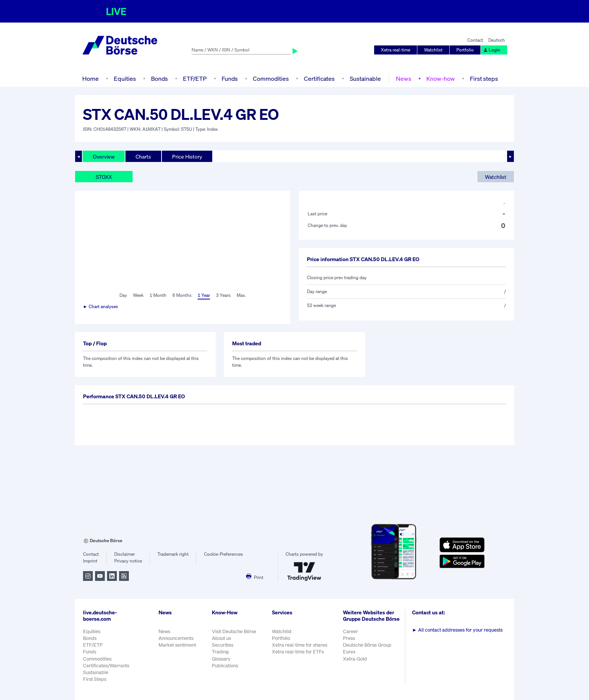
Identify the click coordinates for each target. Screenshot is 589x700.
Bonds (159, 79)
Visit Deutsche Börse (234, 631)
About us (221, 638)
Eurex (349, 652)
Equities (125, 79)
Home (91, 79)
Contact (475, 40)
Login (492, 50)
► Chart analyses (100, 306)
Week (138, 295)
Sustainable (365, 79)
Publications (225, 666)
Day (123, 295)
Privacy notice (128, 561)
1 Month (158, 295)
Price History (187, 156)
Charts (143, 156)
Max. (241, 295)
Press (349, 638)
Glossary (221, 659)
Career (350, 631)
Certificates (319, 79)
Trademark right (173, 554)
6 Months (182, 295)
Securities (223, 645)
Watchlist (433, 50)
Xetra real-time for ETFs (298, 652)
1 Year (204, 295)
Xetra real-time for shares (300, 645)
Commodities (271, 79)
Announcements (176, 638)
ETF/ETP (195, 79)
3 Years (223, 295)
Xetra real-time (396, 50)
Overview (104, 156)
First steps (484, 79)
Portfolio (465, 50)
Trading (220, 652)
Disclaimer (125, 554)
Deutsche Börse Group (367, 645)
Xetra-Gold (355, 659)
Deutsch (497, 40)
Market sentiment (177, 645)
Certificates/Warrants (106, 666)
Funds (230, 79)
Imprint (90, 561)
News (404, 79)
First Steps (95, 679)
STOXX (104, 177)
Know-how (441, 79)
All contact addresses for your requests (457, 630)
